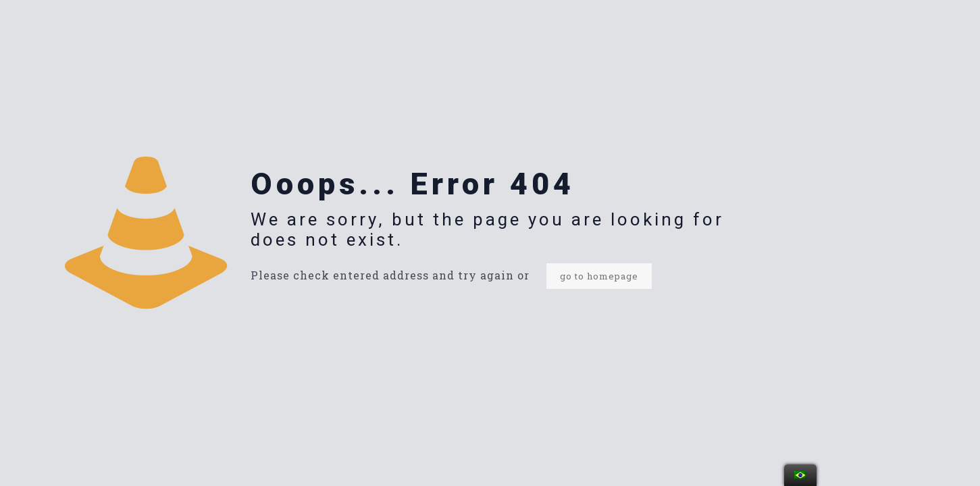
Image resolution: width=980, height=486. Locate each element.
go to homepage (599, 276)
